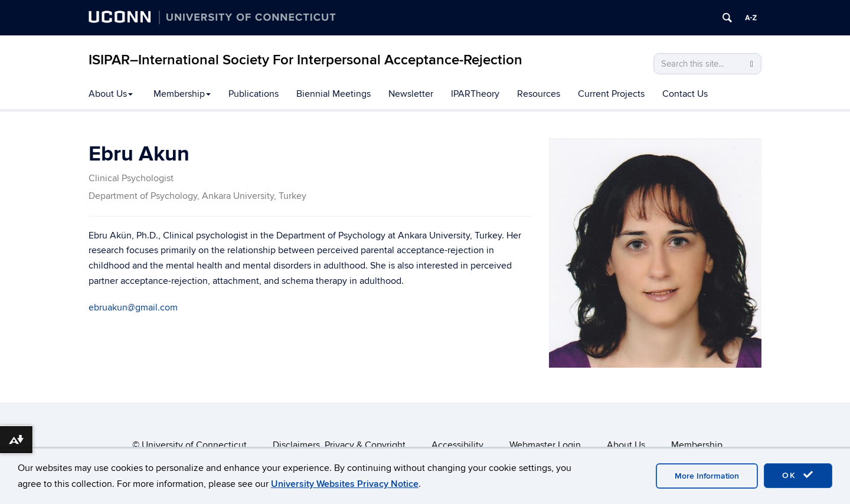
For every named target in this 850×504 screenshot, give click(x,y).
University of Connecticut (194, 445)
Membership (182, 94)
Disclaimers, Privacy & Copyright (339, 445)
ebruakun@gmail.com (133, 307)
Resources (539, 94)
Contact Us (685, 94)
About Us (111, 94)
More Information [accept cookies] (707, 476)
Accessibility (457, 445)
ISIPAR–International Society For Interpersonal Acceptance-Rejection (305, 60)
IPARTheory (475, 94)
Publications (254, 94)
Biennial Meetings (334, 94)
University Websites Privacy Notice (345, 484)
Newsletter (411, 94)
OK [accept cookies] (798, 475)
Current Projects (611, 94)
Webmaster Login (545, 445)
